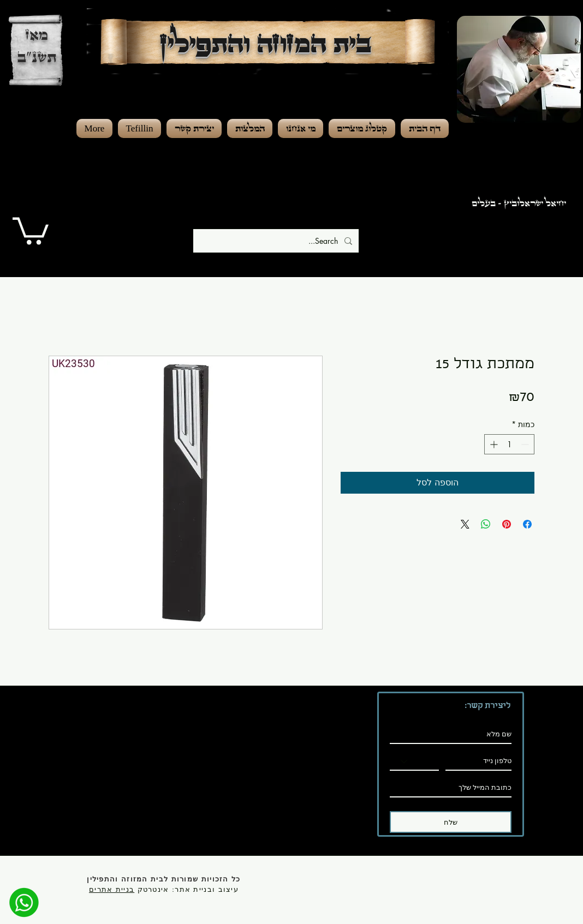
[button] (31, 229)
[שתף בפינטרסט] (507, 524)
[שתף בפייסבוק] (527, 524)
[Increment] (493, 444)
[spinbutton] (509, 444)
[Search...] (277, 241)
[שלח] (451, 822)
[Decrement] (526, 444)
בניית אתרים (112, 889)
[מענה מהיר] (24, 902)
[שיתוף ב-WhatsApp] (486, 524)
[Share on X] (465, 524)
